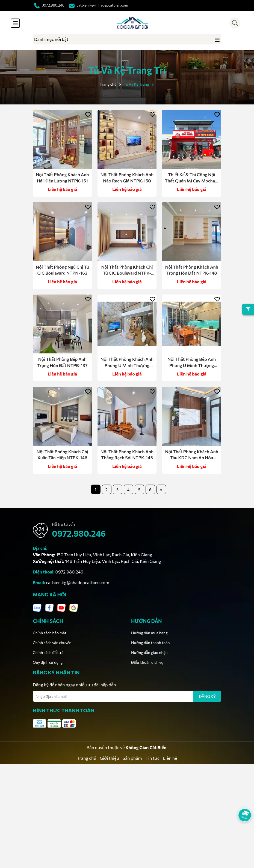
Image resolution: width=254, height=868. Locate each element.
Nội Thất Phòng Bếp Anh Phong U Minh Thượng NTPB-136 (192, 362)
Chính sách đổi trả (48, 652)
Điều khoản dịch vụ (147, 662)
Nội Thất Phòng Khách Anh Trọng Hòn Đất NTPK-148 (191, 270)
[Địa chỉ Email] (127, 696)
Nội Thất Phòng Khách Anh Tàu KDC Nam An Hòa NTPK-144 (191, 455)
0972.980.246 (79, 533)
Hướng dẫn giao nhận (149, 652)
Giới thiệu (109, 758)
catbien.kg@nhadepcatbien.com (78, 582)
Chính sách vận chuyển (52, 643)
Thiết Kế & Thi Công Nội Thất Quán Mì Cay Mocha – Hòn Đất (191, 178)
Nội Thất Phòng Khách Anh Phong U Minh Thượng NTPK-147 (127, 362)
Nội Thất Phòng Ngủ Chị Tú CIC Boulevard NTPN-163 (62, 270)
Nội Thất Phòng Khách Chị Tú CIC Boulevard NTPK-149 (127, 270)
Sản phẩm (132, 758)
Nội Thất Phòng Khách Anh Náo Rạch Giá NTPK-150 (127, 177)
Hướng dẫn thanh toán (150, 643)
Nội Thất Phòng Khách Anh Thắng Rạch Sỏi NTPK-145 (127, 454)
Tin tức (153, 758)
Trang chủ (87, 758)
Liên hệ (170, 758)
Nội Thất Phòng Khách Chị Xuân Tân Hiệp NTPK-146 (62, 454)
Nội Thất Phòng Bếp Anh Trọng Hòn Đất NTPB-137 (62, 362)
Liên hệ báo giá (62, 189)
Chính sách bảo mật (50, 633)
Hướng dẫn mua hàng (149, 633)
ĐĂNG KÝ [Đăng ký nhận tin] (207, 696)
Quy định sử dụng (48, 662)
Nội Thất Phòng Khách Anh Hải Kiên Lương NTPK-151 (62, 177)
